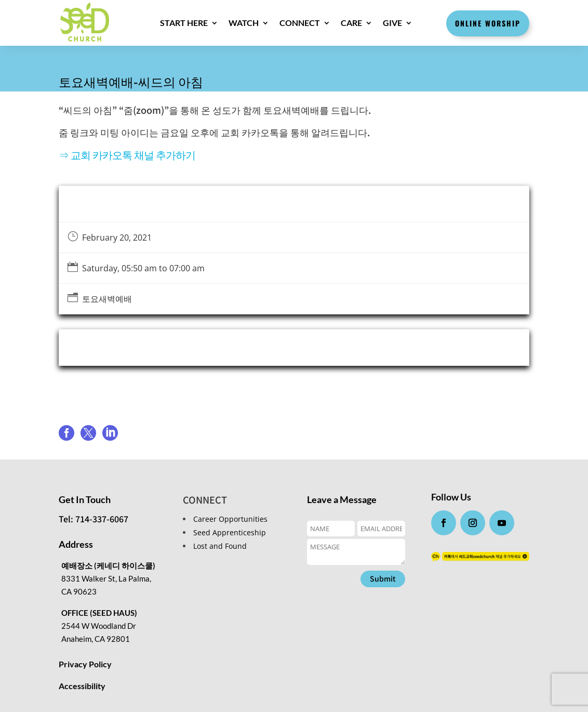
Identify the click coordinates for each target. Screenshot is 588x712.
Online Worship (488, 23)
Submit (383, 578)
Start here (183, 23)
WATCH (243, 23)
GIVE (392, 23)
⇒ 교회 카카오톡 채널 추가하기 (127, 155)
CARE (351, 23)
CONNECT (299, 23)
